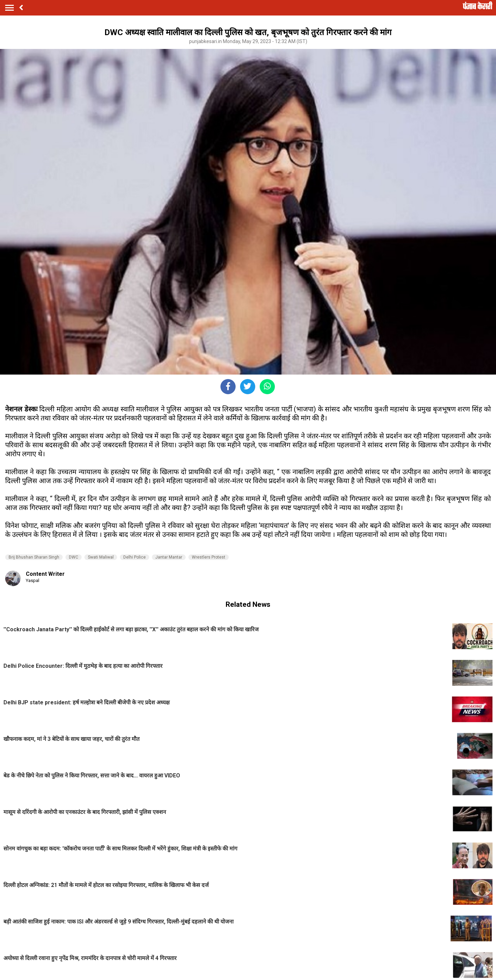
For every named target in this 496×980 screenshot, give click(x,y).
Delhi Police (135, 557)
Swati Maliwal (101, 557)
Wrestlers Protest (209, 557)
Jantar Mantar (169, 557)
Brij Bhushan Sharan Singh (34, 557)
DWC (74, 557)
